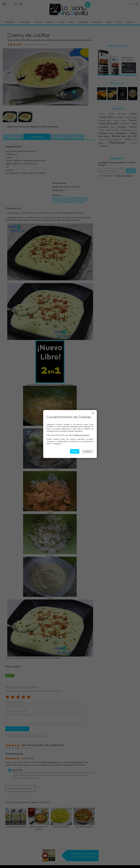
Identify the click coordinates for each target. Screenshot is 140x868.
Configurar (87, 451)
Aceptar (75, 451)
